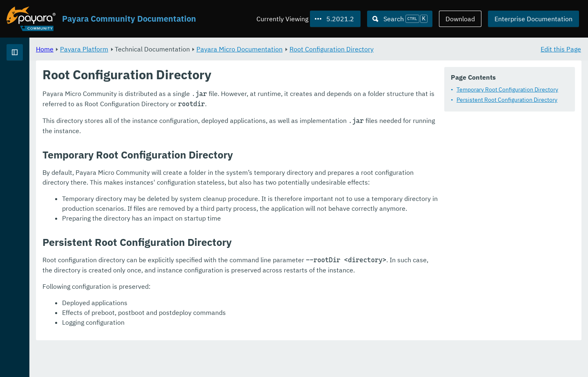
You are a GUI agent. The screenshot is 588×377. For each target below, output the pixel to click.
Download (460, 19)
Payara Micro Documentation (341, 49)
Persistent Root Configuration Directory (507, 100)
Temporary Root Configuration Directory (507, 90)
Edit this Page (561, 49)
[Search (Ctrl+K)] (400, 19)
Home (146, 49)
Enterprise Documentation (533, 19)
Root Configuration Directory (433, 49)
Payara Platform (32, 82)
